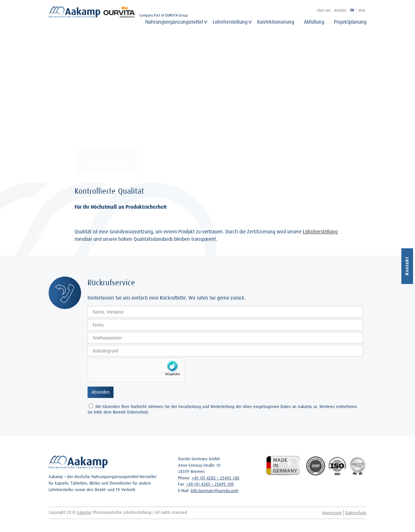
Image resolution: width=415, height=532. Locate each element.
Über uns (324, 10)
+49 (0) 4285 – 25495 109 (210, 484)
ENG (362, 10)
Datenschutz (356, 513)
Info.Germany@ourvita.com (214, 491)
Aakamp (84, 512)
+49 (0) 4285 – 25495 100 (215, 478)
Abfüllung (314, 22)
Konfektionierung (276, 22)
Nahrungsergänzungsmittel (174, 22)
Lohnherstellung (230, 22)
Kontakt (340, 10)
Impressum (332, 513)
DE (352, 10)
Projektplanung (350, 22)
